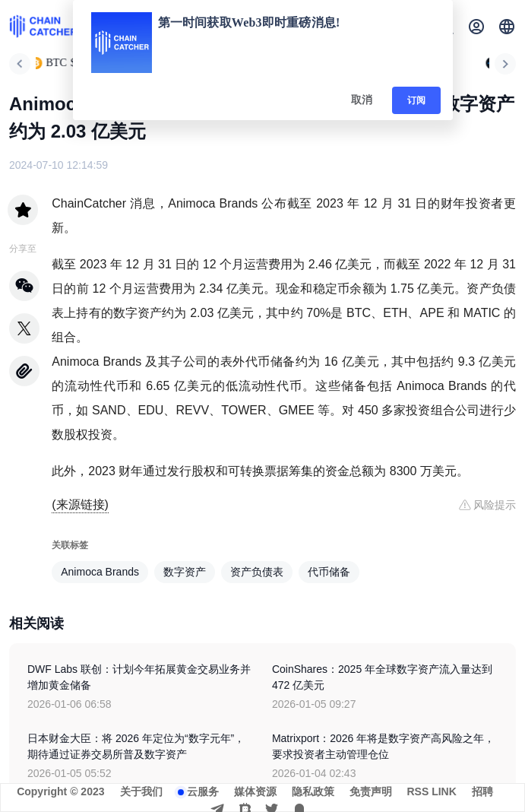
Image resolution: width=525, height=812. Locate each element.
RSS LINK (432, 791)
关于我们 (141, 791)
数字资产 (185, 572)
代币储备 (329, 572)
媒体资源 (255, 791)
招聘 (482, 791)
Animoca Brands (100, 572)
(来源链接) (80, 504)
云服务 (203, 791)
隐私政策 (313, 791)
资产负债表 (257, 572)
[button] (507, 27)
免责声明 (371, 791)
